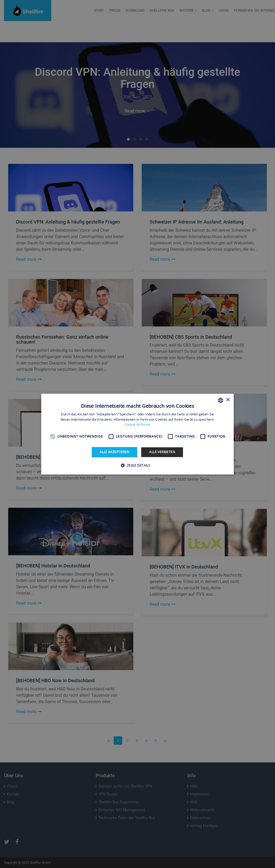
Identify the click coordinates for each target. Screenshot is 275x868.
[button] (138, 465)
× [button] (228, 400)
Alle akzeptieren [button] (114, 452)
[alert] (137, 434)
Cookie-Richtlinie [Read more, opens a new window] (137, 424)
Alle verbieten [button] (162, 452)
